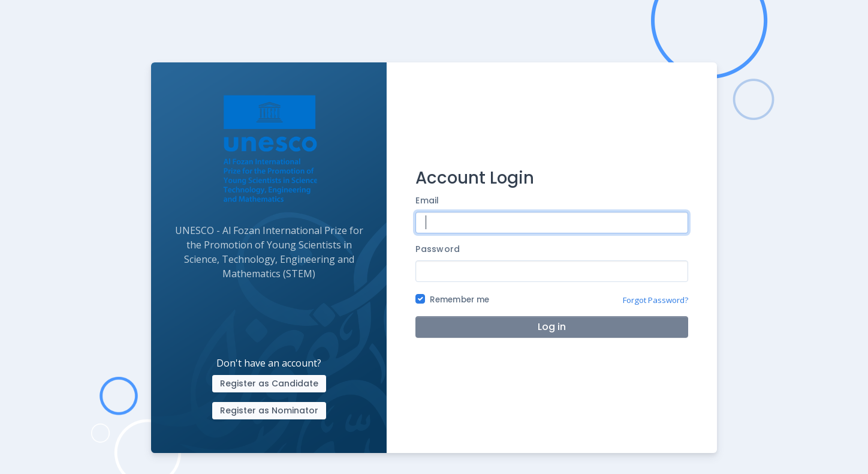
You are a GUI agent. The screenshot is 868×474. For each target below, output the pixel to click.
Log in (552, 327)
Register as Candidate (269, 383)
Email (427, 200)
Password (438, 249)
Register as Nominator (269, 410)
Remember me (459, 300)
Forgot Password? (655, 300)
